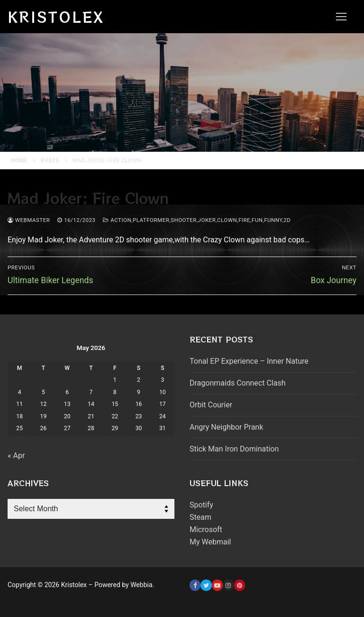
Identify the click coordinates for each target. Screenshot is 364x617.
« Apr (16, 456)
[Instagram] (228, 585)
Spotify (201, 505)
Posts (50, 160)
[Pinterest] (240, 585)
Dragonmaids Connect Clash (237, 383)
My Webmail (210, 542)
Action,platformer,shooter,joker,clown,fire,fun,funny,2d (197, 220)
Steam (200, 517)
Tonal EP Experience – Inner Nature (249, 361)
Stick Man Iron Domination (234, 449)
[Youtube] (217, 585)
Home (19, 160)
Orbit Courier (211, 405)
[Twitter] (206, 585)
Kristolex (56, 17)
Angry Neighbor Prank (226, 427)
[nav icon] (341, 17)
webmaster (29, 220)
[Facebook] (195, 585)
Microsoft (206, 530)
